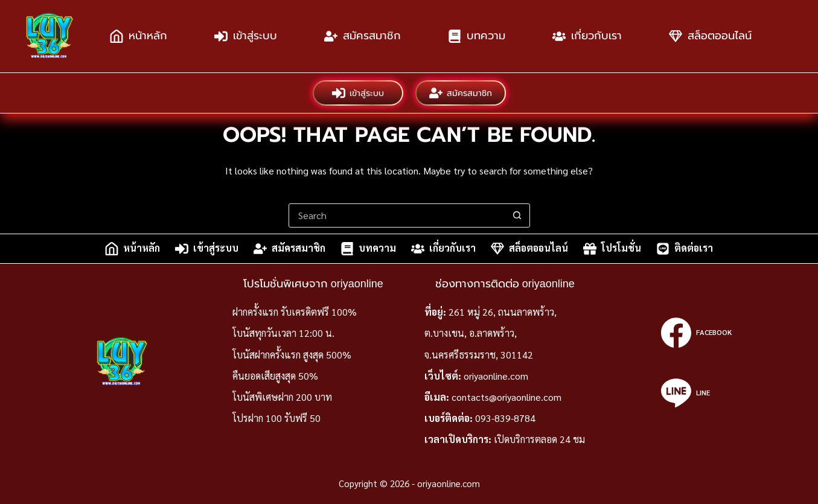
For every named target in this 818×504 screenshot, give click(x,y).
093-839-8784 (505, 418)
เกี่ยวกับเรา (587, 36)
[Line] (696, 393)
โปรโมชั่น (612, 249)
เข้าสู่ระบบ (246, 36)
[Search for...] (397, 215)
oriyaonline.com (496, 376)
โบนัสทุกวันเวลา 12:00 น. (283, 333)
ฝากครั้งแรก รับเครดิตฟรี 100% (295, 312)
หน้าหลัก (139, 36)
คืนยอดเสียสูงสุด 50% (275, 376)
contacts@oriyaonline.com (506, 397)
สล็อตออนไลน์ (710, 36)
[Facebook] (696, 333)
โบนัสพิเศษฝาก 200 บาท (282, 397)
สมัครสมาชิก (363, 36)
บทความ (477, 36)
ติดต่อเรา (685, 249)
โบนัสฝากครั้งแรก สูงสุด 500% (292, 355)
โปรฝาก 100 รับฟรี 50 (276, 418)
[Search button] (517, 215)
